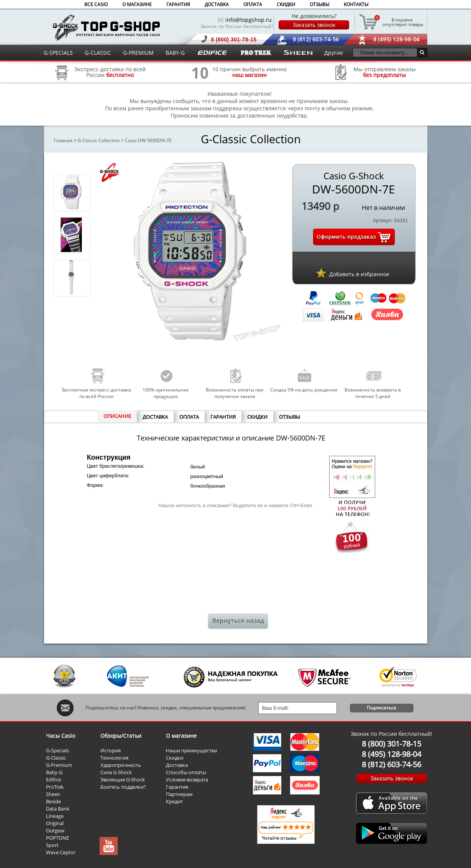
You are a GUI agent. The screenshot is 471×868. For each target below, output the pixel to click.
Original (55, 823)
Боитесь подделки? (123, 787)
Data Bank (58, 809)
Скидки (175, 758)
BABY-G (175, 53)
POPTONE (57, 838)
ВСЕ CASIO (96, 4)
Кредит (174, 801)
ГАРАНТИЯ (178, 4)
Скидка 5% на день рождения (304, 390)
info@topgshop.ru (249, 20)
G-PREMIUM (138, 53)
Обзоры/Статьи (121, 736)
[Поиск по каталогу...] (387, 52)
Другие (334, 53)
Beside (53, 801)
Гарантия (177, 787)
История (111, 750)
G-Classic (56, 758)
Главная (63, 140)
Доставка (177, 765)
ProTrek (55, 787)
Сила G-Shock (116, 772)
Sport (52, 845)
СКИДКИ (286, 4)
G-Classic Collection (98, 140)
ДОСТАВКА (217, 4)
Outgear (55, 830)
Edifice (53, 780)
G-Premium (59, 765)
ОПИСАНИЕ (117, 416)
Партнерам (179, 794)
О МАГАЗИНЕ (137, 4)
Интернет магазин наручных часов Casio (106, 27)
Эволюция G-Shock (123, 780)
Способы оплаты (186, 772)
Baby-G (54, 772)
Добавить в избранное (359, 274)
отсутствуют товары (402, 22)
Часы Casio (61, 736)
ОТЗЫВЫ (319, 4)
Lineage (55, 816)
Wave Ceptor (61, 852)
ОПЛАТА (253, 4)
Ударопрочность (121, 765)
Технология (114, 758)
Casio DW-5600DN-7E (148, 140)
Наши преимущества (191, 750)
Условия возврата (187, 780)
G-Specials (57, 750)
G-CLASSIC (98, 53)
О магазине (181, 736)
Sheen (53, 794)
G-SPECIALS (58, 53)
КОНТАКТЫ (356, 4)
